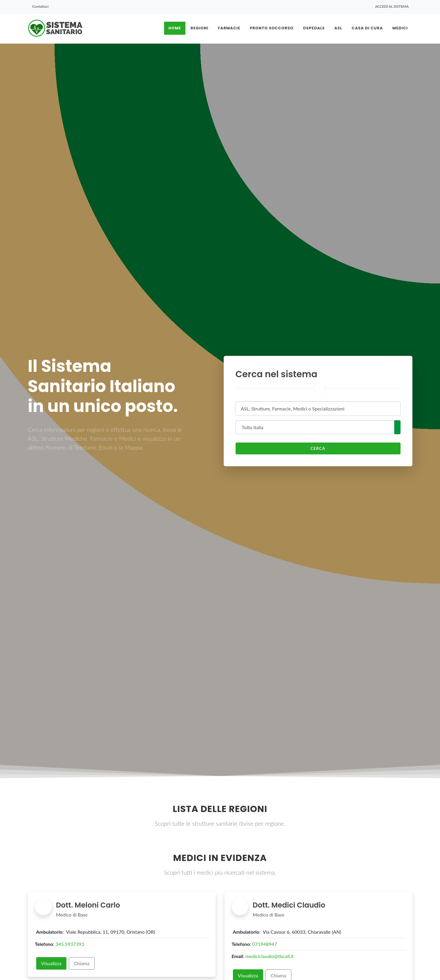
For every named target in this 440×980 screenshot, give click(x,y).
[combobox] (318, 408)
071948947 (265, 944)
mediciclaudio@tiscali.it (270, 956)
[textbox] (316, 409)
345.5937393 (70, 944)
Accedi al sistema (392, 6)
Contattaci (40, 6)
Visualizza (51, 963)
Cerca (318, 448)
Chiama (82, 963)
